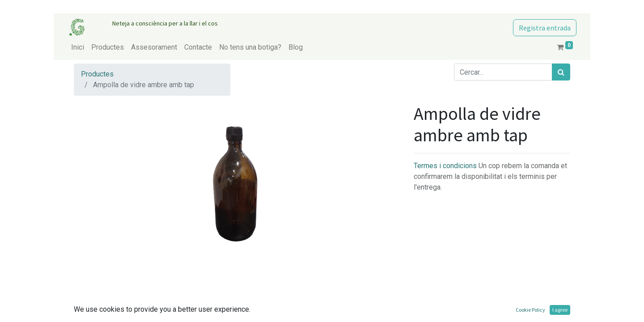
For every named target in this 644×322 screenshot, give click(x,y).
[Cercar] (561, 72)
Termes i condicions (446, 166)
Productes (97, 74)
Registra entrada (545, 28)
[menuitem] (78, 47)
